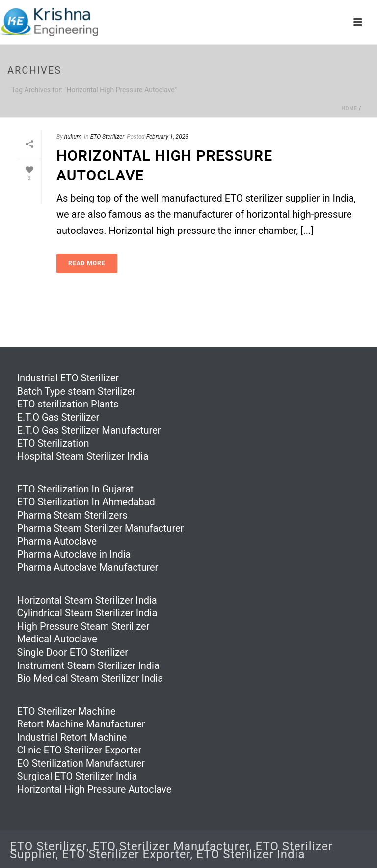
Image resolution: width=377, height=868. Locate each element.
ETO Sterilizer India (251, 854)
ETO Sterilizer (108, 137)
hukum (73, 137)
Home (349, 108)
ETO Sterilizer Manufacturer (171, 846)
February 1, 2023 (167, 137)
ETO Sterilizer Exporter (126, 854)
